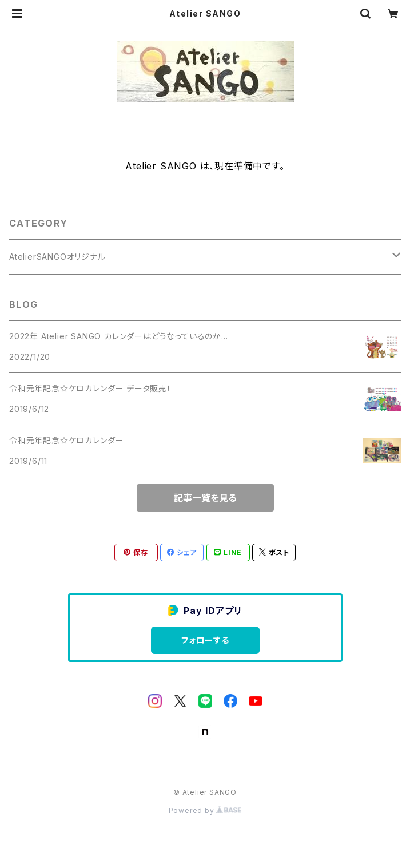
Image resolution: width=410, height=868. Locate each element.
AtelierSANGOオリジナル (57, 257)
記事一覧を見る (205, 498)
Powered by (205, 810)
